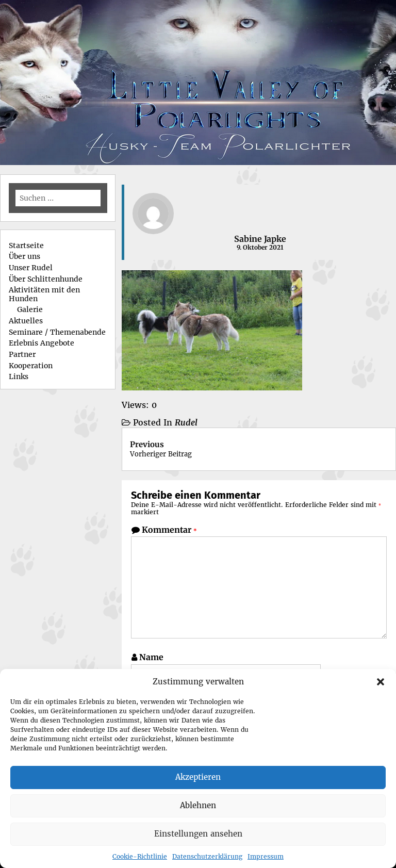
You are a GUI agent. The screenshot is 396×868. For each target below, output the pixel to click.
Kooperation (31, 366)
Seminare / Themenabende (57, 332)
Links (19, 376)
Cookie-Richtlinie (140, 856)
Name (151, 657)
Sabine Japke (260, 239)
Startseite (26, 245)
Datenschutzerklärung (207, 856)
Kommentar (169, 530)
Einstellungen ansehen (198, 834)
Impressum (266, 856)
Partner (22, 354)
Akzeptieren (198, 777)
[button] (381, 682)
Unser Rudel (31, 268)
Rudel (186, 422)
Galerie (30, 309)
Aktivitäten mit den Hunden (44, 294)
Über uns (24, 256)
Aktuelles (26, 321)
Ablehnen (198, 805)
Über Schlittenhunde (46, 279)
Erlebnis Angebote (42, 343)
